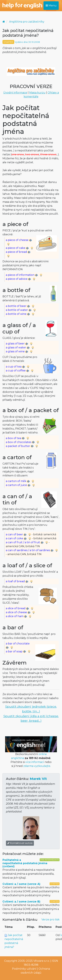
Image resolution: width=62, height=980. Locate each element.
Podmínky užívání (24, 969)
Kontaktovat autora (20, 843)
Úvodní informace (15, 93)
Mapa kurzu (37, 93)
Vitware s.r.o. (41, 961)
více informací (35, 762)
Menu (51, 6)
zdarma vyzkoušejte (37, 766)
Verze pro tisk (51, 920)
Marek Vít (38, 779)
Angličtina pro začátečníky (27, 22)
